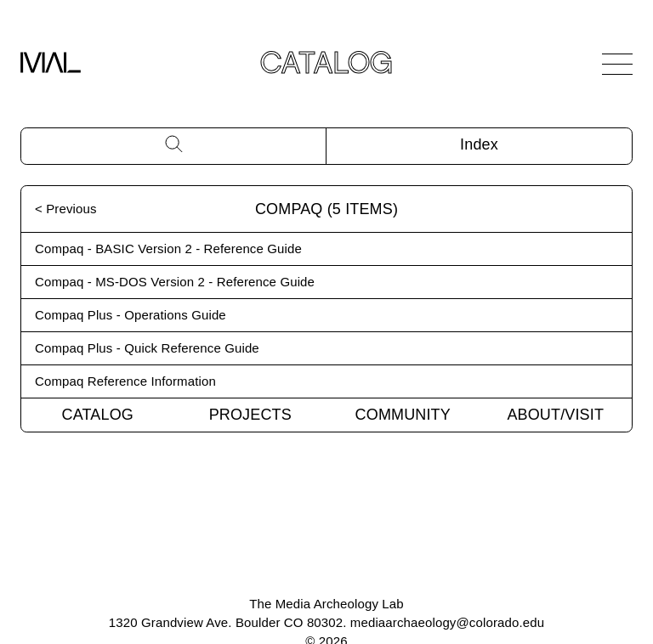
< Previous (66, 209)
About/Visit (555, 415)
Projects (250, 415)
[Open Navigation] (617, 64)
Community (403, 415)
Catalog (98, 415)
